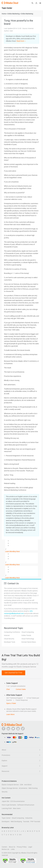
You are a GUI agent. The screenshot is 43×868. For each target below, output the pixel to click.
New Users (17, 808)
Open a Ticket (11, 703)
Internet (7, 635)
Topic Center (6, 818)
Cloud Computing (28, 632)
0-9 (20, 835)
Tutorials (26, 822)
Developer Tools (10, 642)
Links (13, 849)
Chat (8, 689)
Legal (30, 847)
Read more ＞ (21, 41)
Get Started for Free (13, 673)
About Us (12, 847)
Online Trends (26, 635)
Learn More (9, 551)
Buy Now (17, 551)
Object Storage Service (10, 788)
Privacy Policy (22, 847)
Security (5, 792)
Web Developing (16, 822)
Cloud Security (9, 639)
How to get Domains (9, 805)
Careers (4, 847)
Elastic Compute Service (10, 785)
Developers (6, 822)
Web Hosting (33, 788)
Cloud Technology (28, 639)
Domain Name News (29, 642)
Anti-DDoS (28, 785)
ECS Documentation (18, 801)
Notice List (6, 849)
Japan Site (6, 801)
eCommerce (23, 788)
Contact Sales (21, 689)
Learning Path (7, 808)
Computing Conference (12, 632)
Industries (29, 818)
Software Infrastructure (26, 805)
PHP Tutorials (35, 822)
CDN (21, 785)
